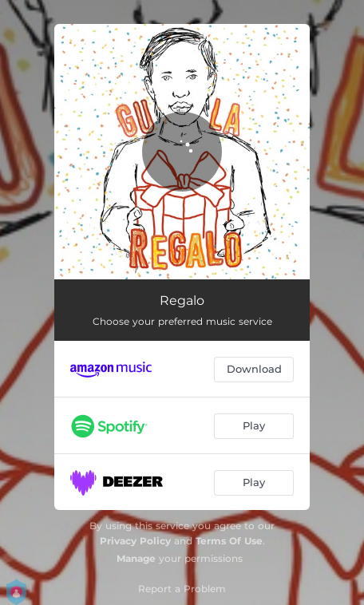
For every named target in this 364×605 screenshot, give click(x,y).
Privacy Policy (135, 541)
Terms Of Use (229, 541)
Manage (136, 558)
